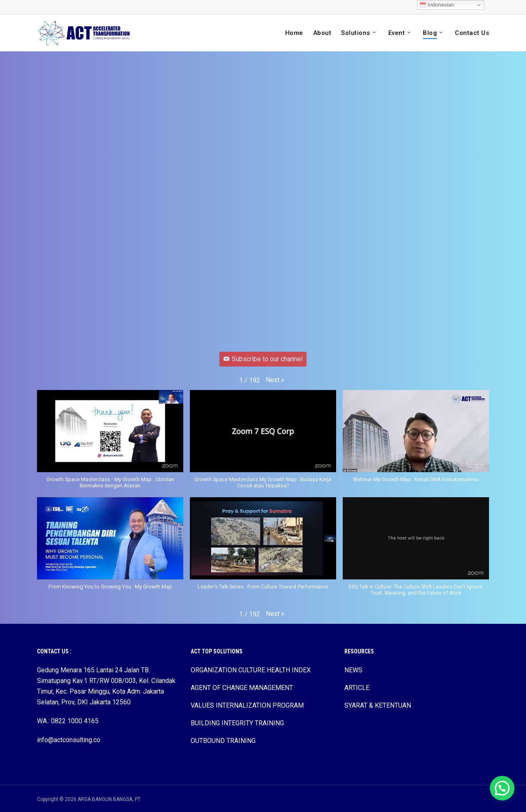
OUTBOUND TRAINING (223, 741)
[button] (275, 380)
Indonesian (437, 5)
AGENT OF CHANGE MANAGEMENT (242, 688)
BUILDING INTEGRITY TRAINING (237, 723)
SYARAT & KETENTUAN (378, 705)
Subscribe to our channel (263, 359)
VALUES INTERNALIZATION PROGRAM (247, 705)
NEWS (353, 670)
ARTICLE (357, 688)
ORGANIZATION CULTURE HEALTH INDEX (251, 670)
